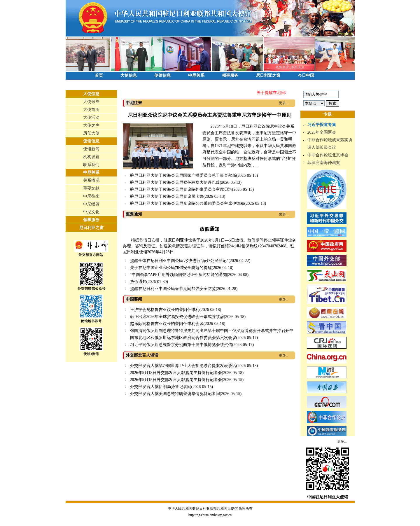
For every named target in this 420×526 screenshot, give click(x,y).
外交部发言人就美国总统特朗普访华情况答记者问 (175, 394)
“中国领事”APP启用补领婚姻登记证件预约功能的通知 (178, 275)
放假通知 (209, 229)
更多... (284, 103)
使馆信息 (162, 75)
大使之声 (91, 125)
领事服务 (230, 75)
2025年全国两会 (322, 132)
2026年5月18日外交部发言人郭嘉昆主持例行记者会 (176, 373)
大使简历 (91, 110)
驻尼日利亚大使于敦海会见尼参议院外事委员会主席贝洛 (181, 189)
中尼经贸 (91, 204)
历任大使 (91, 133)
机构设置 (91, 157)
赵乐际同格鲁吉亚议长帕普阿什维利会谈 (167, 324)
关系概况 (91, 180)
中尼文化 (91, 212)
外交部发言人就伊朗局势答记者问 (161, 387)
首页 (99, 75)
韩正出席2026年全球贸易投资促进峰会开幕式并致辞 (177, 317)
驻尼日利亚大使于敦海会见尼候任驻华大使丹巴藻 (175, 182)
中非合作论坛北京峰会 (328, 155)
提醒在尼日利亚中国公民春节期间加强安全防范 (173, 289)
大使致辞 (91, 102)
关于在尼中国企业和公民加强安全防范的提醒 (171, 268)
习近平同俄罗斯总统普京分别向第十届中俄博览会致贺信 (181, 345)
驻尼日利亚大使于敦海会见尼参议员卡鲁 (167, 196)
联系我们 (91, 165)
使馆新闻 (91, 149)
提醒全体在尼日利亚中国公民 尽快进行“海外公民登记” (179, 261)
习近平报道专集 (322, 125)
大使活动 (91, 117)
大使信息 (129, 75)
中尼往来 (91, 196)
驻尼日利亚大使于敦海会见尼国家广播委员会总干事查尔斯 (183, 175)
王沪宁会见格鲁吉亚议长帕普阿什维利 (165, 310)
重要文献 (91, 188)
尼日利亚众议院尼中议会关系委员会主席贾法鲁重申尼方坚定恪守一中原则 (210, 115)
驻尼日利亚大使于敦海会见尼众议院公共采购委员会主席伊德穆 (187, 203)
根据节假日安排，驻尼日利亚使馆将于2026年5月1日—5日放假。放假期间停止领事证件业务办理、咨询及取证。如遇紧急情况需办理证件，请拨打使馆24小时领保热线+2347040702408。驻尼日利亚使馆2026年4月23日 (210, 246)
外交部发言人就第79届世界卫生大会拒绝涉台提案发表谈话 (183, 366)
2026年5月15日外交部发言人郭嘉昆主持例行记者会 (176, 380)
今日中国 (306, 75)
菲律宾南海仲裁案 (324, 163)
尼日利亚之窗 (268, 75)
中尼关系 (196, 75)
